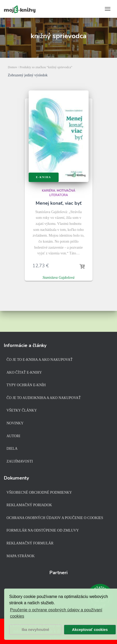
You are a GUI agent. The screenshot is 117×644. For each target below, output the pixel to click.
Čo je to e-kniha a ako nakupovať (40, 360)
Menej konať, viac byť (59, 203)
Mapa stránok (21, 556)
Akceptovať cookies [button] (90, 630)
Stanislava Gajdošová (58, 278)
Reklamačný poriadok (29, 505)
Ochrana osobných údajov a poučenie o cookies (55, 518)
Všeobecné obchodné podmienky (39, 492)
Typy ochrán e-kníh (26, 385)
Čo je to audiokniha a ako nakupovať (44, 398)
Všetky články (22, 410)
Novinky (15, 423)
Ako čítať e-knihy (24, 372)
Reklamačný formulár (30, 543)
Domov (13, 67)
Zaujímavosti (20, 461)
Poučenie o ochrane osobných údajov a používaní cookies (56, 613)
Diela (12, 449)
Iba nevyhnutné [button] (35, 630)
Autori (13, 436)
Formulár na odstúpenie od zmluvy (43, 530)
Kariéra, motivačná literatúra (59, 193)
